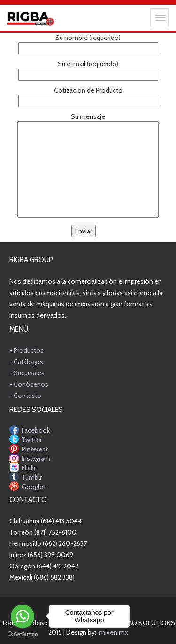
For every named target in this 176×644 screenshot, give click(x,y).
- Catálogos (26, 362)
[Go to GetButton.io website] (23, 634)
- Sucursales (27, 373)
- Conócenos (29, 384)
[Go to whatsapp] (23, 616)
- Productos (27, 350)
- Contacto (25, 396)
